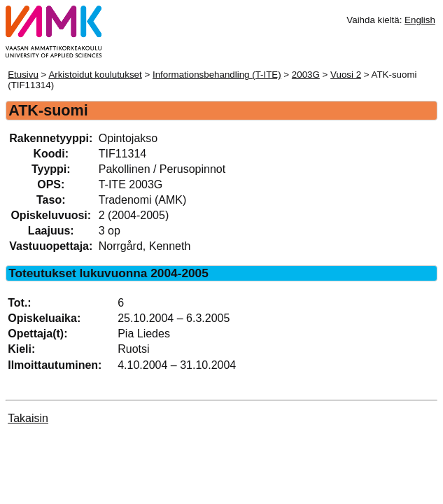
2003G (306, 75)
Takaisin (28, 418)
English (420, 20)
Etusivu (23, 75)
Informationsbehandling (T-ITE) (217, 75)
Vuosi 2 (346, 75)
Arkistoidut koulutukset (95, 75)
